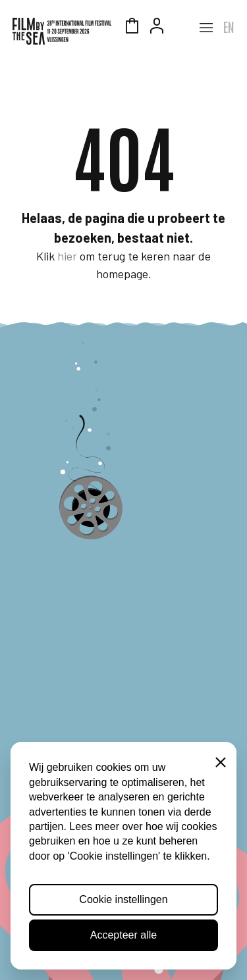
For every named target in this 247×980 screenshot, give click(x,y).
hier (67, 256)
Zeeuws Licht (182, 28)
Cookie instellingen (123, 899)
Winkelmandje (132, 28)
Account (157, 28)
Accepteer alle (123, 935)
